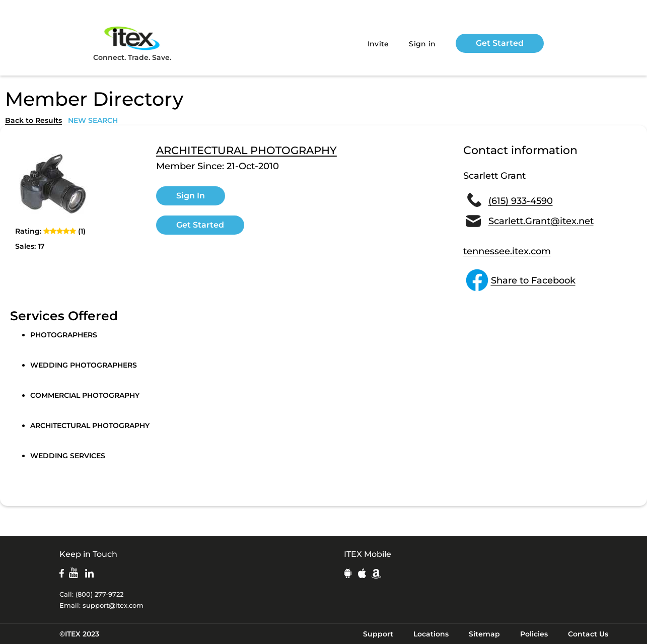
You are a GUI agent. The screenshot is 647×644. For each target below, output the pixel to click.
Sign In (191, 196)
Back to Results (33, 120)
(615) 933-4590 (521, 201)
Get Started (500, 43)
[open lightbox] (53, 183)
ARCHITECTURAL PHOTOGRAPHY (246, 151)
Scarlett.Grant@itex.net (541, 221)
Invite (378, 44)
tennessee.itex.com (507, 251)
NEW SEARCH (93, 120)
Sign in (422, 44)
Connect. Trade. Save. (132, 43)
